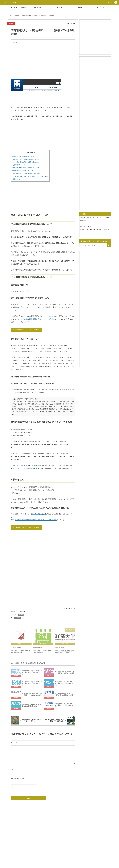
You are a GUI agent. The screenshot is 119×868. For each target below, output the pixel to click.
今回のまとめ (16, 179)
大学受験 (12, 24)
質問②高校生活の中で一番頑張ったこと (24, 171)
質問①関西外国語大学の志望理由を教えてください (27, 168)
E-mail (13, 779)
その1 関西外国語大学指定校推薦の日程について (26, 159)
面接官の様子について (19, 165)
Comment (14, 743)
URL (12, 788)
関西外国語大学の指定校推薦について (23, 156)
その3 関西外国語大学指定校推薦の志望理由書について (28, 173)
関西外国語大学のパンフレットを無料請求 (26, 330)
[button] (116, 2)
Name (13, 769)
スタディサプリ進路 (17, 466)
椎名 (14, 43)
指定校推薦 (17, 618)
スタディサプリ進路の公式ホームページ (28, 469)
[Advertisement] (43, 61)
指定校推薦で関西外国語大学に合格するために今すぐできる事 (30, 176)
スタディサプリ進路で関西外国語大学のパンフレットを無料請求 (35, 319)
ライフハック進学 (9, 2)
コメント (20, 611)
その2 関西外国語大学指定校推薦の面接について (26, 162)
